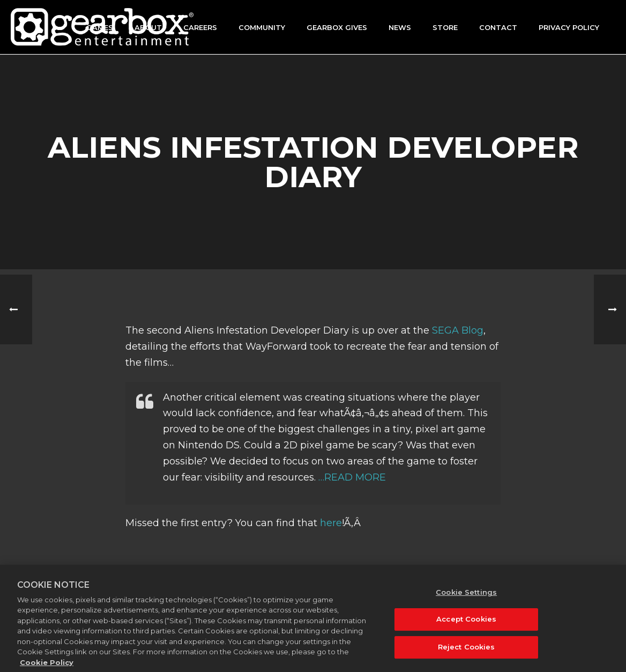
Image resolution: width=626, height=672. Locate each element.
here (331, 523)
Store (445, 27)
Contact (498, 27)
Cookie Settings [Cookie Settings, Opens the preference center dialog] (466, 596)
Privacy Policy (569, 27)
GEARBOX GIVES (337, 27)
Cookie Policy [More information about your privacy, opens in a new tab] (47, 667)
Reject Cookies (467, 651)
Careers (200, 27)
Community (262, 27)
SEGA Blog (458, 330)
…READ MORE (352, 477)
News (400, 27)
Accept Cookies (466, 624)
